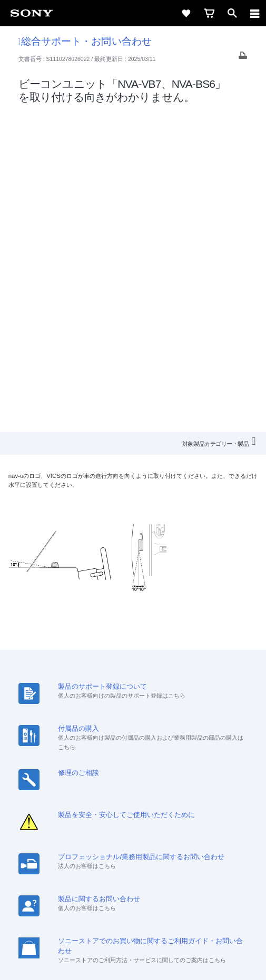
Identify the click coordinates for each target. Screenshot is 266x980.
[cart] (209, 13)
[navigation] (255, 13)
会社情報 (35, 807)
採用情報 (72, 807)
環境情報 (231, 807)
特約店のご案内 (119, 807)
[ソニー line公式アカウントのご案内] (99, 846)
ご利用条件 (133, 905)
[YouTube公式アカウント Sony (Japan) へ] (145, 846)
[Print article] (243, 58)
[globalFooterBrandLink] (133, 959)
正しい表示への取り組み (133, 928)
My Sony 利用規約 (133, 820)
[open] (232, 13)
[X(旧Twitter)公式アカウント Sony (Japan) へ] (122, 846)
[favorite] (186, 13)
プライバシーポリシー (133, 917)
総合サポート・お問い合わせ (85, 41)
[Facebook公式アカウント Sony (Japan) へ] (167, 846)
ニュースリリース (180, 807)
